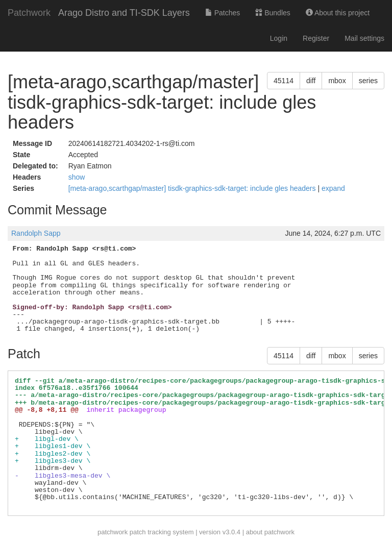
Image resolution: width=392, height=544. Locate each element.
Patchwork (29, 13)
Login (279, 38)
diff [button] (311, 81)
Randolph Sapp (36, 233)
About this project (338, 13)
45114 (284, 81)
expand (333, 188)
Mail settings (364, 38)
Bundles (273, 13)
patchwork (113, 532)
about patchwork (270, 532)
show (77, 177)
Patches (223, 13)
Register (316, 38)
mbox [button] (337, 81)
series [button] (368, 81)
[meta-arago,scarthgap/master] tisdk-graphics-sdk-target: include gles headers (193, 188)
